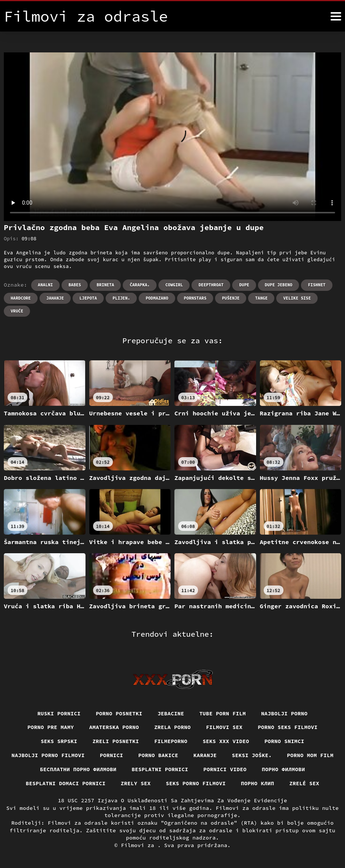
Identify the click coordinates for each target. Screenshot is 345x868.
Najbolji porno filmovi (48, 755)
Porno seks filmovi (288, 727)
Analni (46, 285)
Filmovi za (139, 845)
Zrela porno (172, 727)
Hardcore (21, 298)
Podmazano (157, 298)
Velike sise (297, 298)
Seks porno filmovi (196, 783)
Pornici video (225, 769)
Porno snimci (284, 741)
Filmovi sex (224, 727)
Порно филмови (283, 769)
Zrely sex (136, 783)
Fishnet (317, 285)
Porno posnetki (119, 713)
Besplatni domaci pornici (66, 783)
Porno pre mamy (51, 727)
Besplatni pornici (160, 769)
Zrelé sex (305, 783)
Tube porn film (223, 713)
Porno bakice (158, 755)
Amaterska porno (114, 727)
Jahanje (55, 298)
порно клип (258, 783)
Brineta (105, 285)
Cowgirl (174, 285)
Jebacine (171, 713)
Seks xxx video (226, 741)
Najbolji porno (284, 713)
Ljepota (88, 298)
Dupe (244, 285)
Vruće (17, 311)
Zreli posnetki (116, 741)
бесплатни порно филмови (78, 769)
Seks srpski (59, 741)
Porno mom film (310, 755)
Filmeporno (171, 741)
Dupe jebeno (279, 285)
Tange (261, 298)
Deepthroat (211, 285)
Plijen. (121, 298)
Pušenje (231, 298)
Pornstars (195, 298)
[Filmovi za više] (336, 16)
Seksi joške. (252, 755)
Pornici (112, 755)
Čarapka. (140, 285)
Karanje (205, 755)
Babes (75, 285)
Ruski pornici (59, 713)
